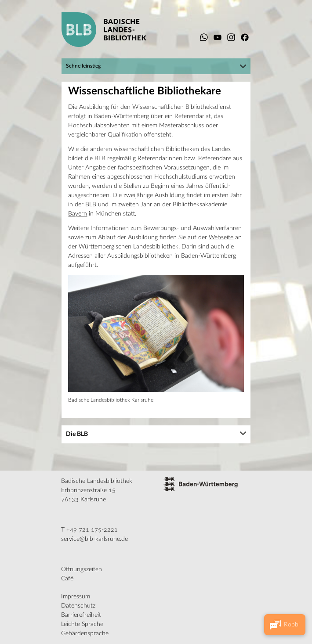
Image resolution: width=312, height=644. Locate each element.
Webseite (221, 237)
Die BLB (77, 434)
